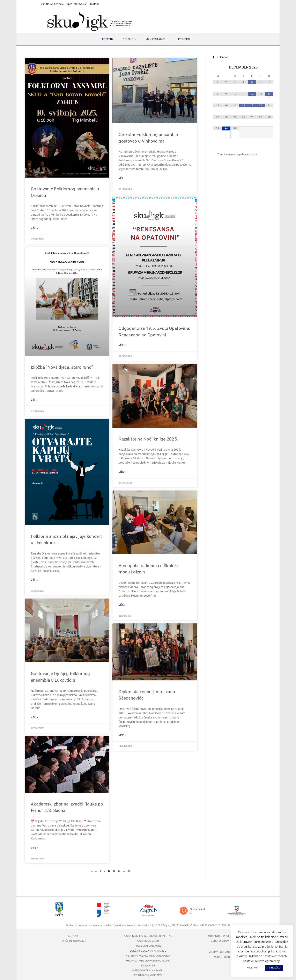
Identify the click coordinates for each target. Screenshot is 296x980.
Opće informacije (76, 4)
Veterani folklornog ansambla (148, 956)
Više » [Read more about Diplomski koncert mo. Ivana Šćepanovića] (122, 735)
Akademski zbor (148, 941)
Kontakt (94, 4)
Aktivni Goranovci (222, 952)
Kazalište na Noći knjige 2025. (148, 439)
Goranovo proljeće (222, 936)
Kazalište (148, 965)
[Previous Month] (217, 67)
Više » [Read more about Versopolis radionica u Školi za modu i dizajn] (122, 605)
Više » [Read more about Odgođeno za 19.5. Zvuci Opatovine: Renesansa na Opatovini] (122, 345)
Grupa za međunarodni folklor (148, 961)
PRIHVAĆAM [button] (274, 968)
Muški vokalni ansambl (148, 970)
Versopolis (222, 957)
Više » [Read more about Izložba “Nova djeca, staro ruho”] (34, 400)
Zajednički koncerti (148, 975)
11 (114, 871)
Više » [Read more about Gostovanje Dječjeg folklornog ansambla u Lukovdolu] (34, 717)
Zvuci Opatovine (222, 941)
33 (129, 871)
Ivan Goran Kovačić (52, 4)
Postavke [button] (252, 968)
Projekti (186, 39)
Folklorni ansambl (148, 946)
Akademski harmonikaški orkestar (148, 936)
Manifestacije (157, 39)
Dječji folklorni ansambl (148, 951)
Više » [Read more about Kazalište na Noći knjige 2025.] (122, 472)
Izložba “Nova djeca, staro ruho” (62, 367)
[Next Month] (269, 67)
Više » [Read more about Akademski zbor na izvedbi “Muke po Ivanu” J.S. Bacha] (34, 848)
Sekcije (130, 39)
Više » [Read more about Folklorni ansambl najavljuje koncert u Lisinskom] (34, 580)
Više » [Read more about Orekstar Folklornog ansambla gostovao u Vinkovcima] (122, 178)
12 (119, 871)
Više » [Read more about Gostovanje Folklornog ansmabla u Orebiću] (34, 228)
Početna (108, 39)
